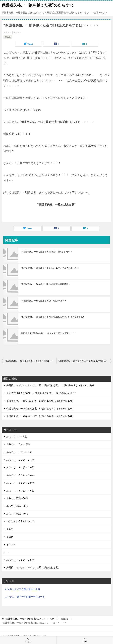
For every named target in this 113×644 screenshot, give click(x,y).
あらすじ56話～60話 (17, 514)
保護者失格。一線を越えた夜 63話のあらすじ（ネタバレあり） (40, 409)
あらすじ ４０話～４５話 (20, 491)
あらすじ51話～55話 (17, 506)
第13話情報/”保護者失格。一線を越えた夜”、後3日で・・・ (49, 333)
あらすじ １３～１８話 (19, 452)
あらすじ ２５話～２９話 (20, 467)
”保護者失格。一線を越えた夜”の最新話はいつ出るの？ (84, 361)
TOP (30, 619)
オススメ (11, 544)
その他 (10, 537)
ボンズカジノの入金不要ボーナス (23, 589)
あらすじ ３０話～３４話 (20, 475)
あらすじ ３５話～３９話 (20, 483)
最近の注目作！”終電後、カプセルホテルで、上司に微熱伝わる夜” (41, 393)
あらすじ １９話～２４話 (20, 460)
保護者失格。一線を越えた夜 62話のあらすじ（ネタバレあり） (40, 416)
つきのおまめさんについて (20, 521)
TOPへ (85, 640)
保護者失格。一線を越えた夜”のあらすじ (38, 5)
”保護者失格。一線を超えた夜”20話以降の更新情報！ (46, 284)
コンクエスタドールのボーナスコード (25, 597)
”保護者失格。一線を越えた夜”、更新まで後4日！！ (29, 361)
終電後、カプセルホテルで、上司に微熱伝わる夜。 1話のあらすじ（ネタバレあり (50, 385)
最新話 (8, 37)
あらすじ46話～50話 (17, 498)
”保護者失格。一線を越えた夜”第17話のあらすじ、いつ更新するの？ (53, 317)
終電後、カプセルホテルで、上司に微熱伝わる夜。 (33, 567)
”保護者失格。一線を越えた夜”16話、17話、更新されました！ (50, 268)
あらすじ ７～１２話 (18, 444)
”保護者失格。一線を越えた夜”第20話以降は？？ (44, 301)
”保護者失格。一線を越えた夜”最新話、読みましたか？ (46, 252)
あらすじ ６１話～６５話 (20, 560)
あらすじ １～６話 (17, 437)
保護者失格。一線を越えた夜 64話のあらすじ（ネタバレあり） (40, 401)
